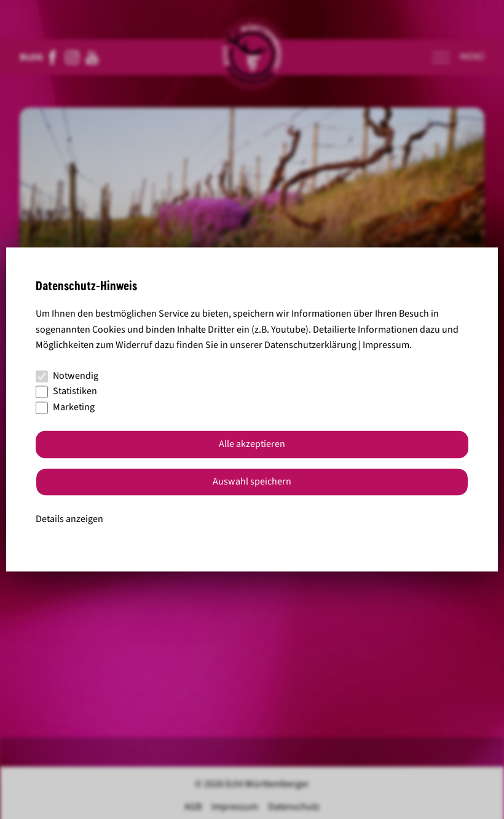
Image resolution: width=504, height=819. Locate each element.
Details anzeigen (69, 519)
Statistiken (66, 392)
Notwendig (67, 376)
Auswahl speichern (252, 482)
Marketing (65, 407)
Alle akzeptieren (252, 445)
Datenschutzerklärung (310, 346)
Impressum (386, 346)
